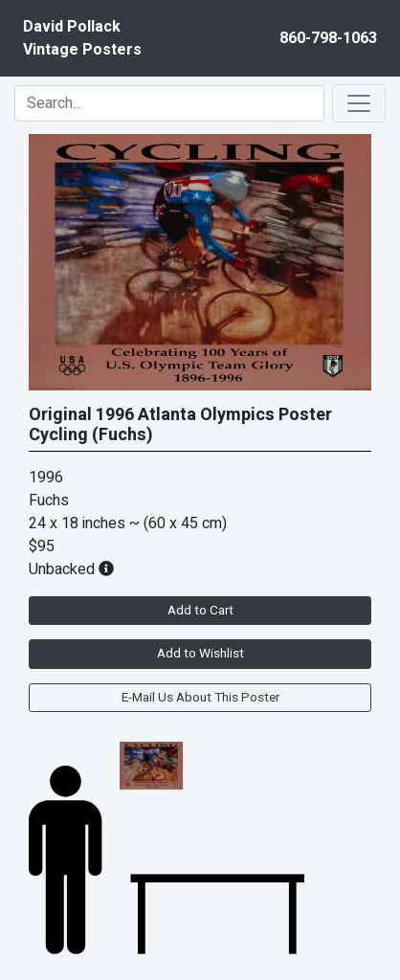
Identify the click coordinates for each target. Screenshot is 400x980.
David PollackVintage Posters (82, 38)
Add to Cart (200, 611)
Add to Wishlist (200, 654)
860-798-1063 (328, 38)
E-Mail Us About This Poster (200, 698)
